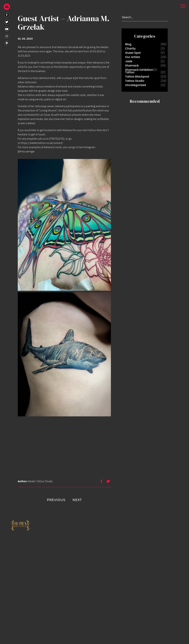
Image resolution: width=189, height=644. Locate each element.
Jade (129, 61)
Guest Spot (133, 53)
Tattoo (130, 72)
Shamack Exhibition (139, 70)
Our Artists (133, 57)
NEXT (84, 500)
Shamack (132, 66)
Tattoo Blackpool (137, 77)
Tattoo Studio (135, 81)
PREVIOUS (49, 500)
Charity (130, 49)
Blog (128, 44)
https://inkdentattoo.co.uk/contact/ (42, 143)
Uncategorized (135, 85)
